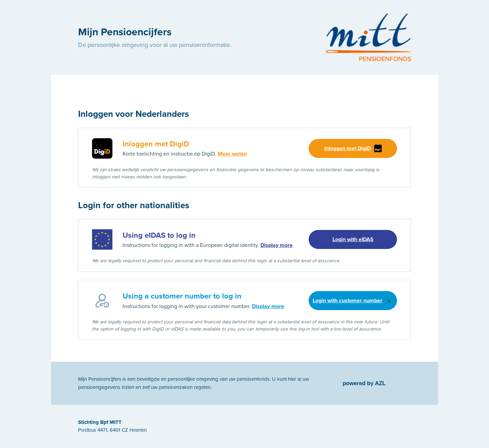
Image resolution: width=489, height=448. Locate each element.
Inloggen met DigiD (353, 148)
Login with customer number (353, 301)
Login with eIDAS (353, 239)
